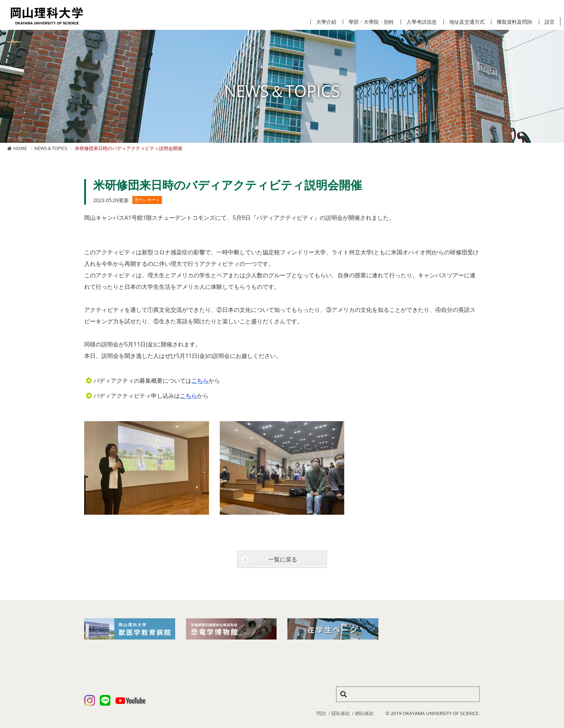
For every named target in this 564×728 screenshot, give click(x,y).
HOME (20, 148)
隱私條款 (341, 713)
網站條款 (364, 713)
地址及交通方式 (467, 22)
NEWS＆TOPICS (51, 148)
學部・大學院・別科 (371, 22)
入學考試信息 (422, 22)
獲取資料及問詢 (514, 22)
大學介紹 (326, 22)
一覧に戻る (283, 559)
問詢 (321, 713)
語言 (550, 22)
